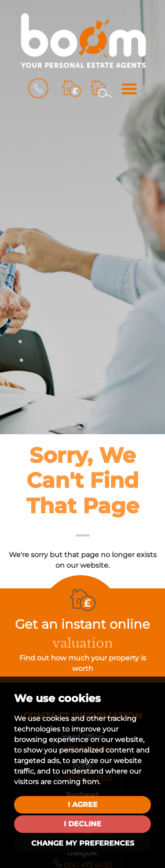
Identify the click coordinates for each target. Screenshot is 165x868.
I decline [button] (82, 824)
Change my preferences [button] (83, 843)
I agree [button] (83, 805)
